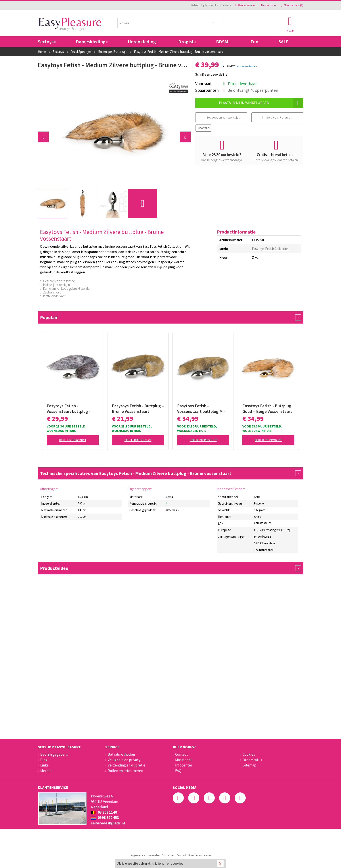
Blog (44, 760)
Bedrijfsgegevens (54, 754)
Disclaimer (168, 855)
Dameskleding (92, 42)
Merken (46, 771)
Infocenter (184, 765)
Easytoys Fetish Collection (270, 249)
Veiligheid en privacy (124, 760)
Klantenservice (245, 5)
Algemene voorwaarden (145, 855)
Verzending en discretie (126, 765)
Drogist (187, 42)
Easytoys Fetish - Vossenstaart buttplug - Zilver (69, 409)
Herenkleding (143, 42)
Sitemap (249, 765)
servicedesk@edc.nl (108, 823)
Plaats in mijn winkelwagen (261, 103)
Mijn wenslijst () (292, 5)
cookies (178, 863)
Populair (170, 317)
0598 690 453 (105, 818)
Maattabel (204, 128)
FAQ (178, 771)
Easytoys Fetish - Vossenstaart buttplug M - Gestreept (201, 409)
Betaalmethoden (121, 754)
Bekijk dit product (73, 440)
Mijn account (268, 5)
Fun (254, 42)
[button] (43, 137)
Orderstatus (252, 760)
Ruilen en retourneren (125, 771)
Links (44, 765)
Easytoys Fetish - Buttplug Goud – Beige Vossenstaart (267, 409)
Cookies (249, 754)
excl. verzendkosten (247, 66)
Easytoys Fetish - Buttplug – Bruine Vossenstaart (138, 409)
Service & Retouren (277, 117)
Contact (181, 754)
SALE (284, 42)
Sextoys (47, 42)
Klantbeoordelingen (200, 855)
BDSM (223, 42)
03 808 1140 (104, 812)
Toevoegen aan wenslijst (221, 117)
